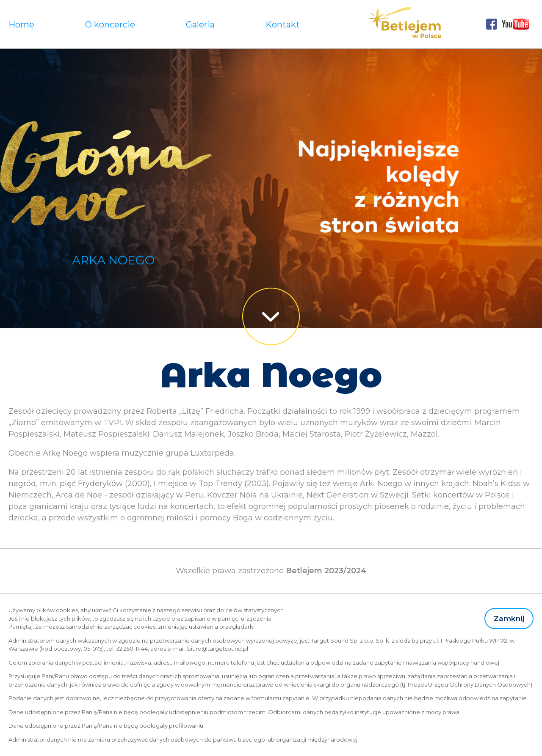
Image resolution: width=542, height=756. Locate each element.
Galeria (200, 25)
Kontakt (283, 25)
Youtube (516, 24)
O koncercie (110, 25)
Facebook (492, 24)
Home (21, 25)
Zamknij (509, 618)
